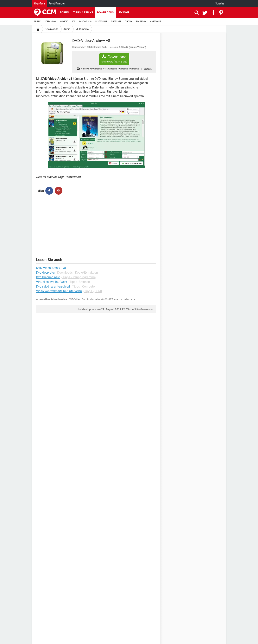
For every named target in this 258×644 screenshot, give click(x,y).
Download (114, 59)
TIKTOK (129, 22)
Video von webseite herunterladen (59, 291)
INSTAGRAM (101, 22)
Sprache (220, 3)
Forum (65, 12)
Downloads (105, 12)
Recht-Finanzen (57, 3)
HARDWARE (155, 22)
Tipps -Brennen (80, 282)
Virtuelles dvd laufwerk (52, 282)
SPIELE (37, 22)
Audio (67, 29)
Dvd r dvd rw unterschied (53, 286)
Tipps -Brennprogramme (79, 277)
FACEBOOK (141, 22)
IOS (74, 22)
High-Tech (39, 3)
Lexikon (123, 12)
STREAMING (50, 22)
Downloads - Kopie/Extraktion (78, 273)
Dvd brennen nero (48, 277)
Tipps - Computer (84, 286)
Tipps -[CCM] (93, 291)
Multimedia (82, 29)
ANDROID (64, 22)
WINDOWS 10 (85, 22)
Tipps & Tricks (83, 12)
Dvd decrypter (45, 273)
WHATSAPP (116, 22)
